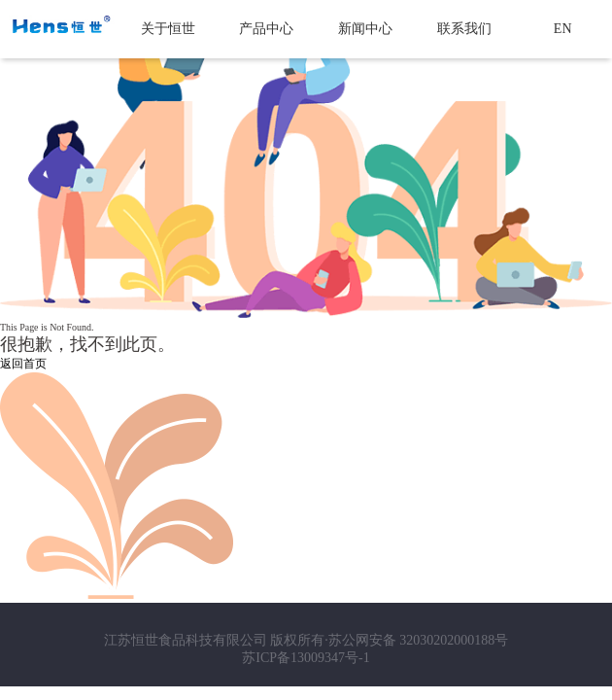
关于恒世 (168, 29)
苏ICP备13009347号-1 (306, 658)
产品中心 (266, 29)
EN (563, 29)
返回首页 (23, 364)
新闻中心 (365, 29)
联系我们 (464, 29)
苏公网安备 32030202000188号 (419, 640)
